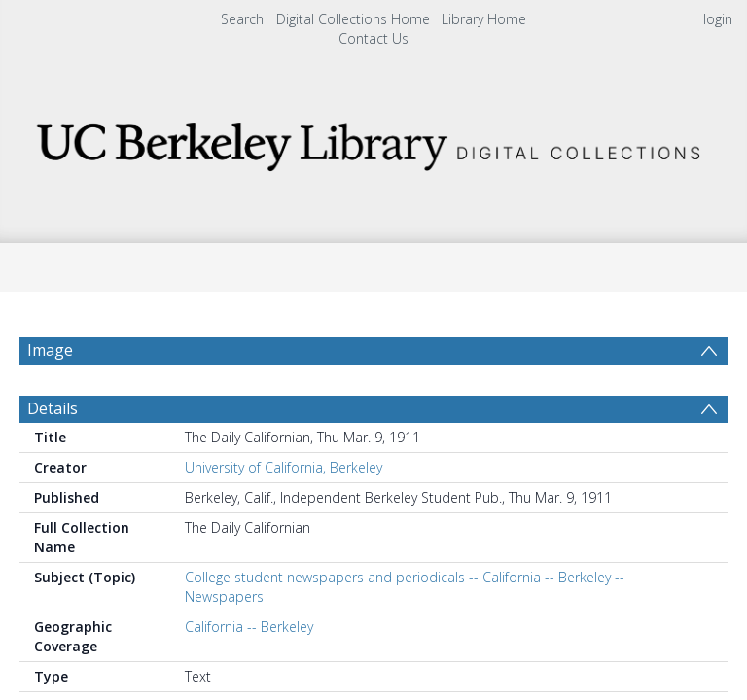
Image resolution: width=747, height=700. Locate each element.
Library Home (484, 19)
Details (53, 408)
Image (50, 350)
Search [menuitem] (242, 19)
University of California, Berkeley (284, 467)
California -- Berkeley (249, 627)
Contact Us (373, 38)
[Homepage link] (373, 141)
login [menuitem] (718, 19)
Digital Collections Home (353, 19)
